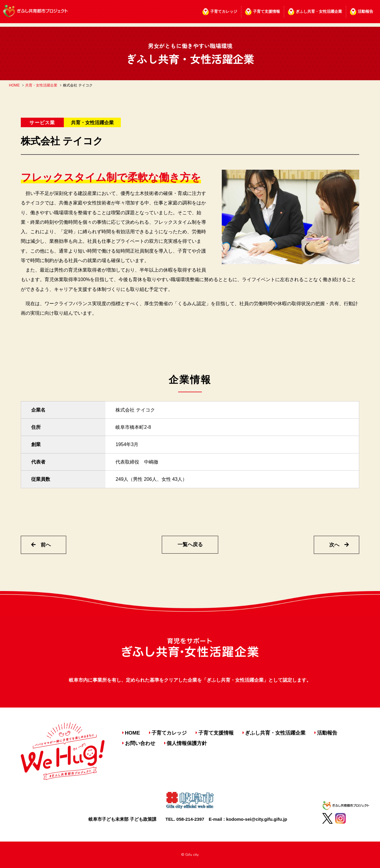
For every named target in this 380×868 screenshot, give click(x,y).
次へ (339, 545)
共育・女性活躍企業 (41, 85)
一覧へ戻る (190, 545)
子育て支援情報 (266, 11)
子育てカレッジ (224, 11)
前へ (41, 545)
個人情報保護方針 (187, 743)
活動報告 (365, 11)
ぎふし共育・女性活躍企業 (319, 11)
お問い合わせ (140, 743)
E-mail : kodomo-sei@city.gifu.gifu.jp (248, 819)
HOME (14, 85)
